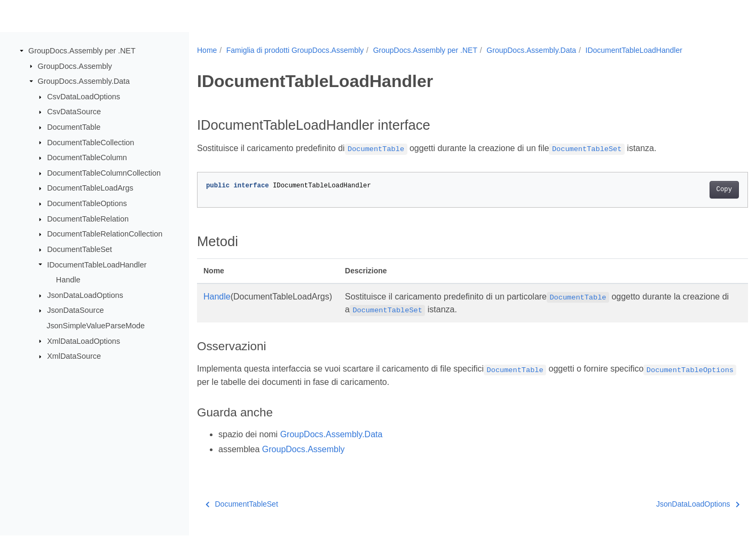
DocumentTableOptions (87, 203)
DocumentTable (74, 127)
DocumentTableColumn (87, 157)
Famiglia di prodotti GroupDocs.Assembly (295, 50)
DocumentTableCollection (90, 142)
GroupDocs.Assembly (75, 66)
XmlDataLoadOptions (84, 341)
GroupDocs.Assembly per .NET (82, 51)
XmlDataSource (74, 356)
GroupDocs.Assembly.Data (84, 81)
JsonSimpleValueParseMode (96, 326)
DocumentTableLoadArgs (90, 188)
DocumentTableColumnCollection (104, 173)
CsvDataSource (74, 112)
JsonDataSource (75, 310)
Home (207, 50)
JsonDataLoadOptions (85, 295)
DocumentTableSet (80, 249)
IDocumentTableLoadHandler (97, 264)
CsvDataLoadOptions (84, 97)
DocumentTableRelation (88, 219)
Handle (68, 280)
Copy (686, 190)
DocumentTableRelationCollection (105, 234)
